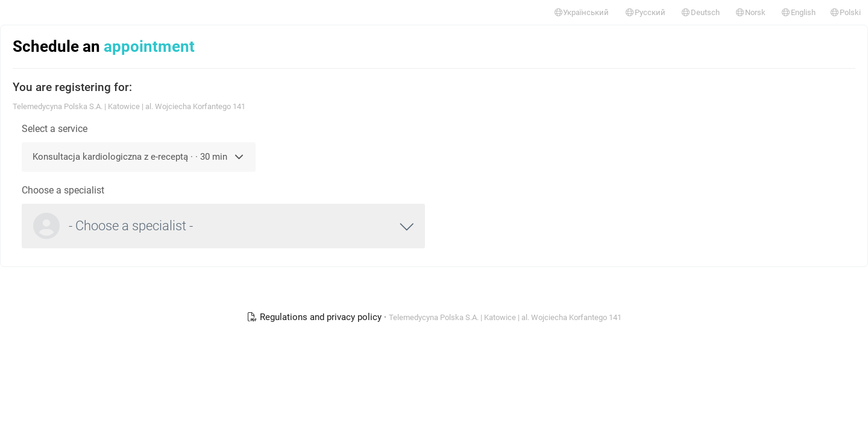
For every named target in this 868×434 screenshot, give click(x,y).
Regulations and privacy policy (316, 317)
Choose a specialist (63, 190)
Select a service (55, 129)
